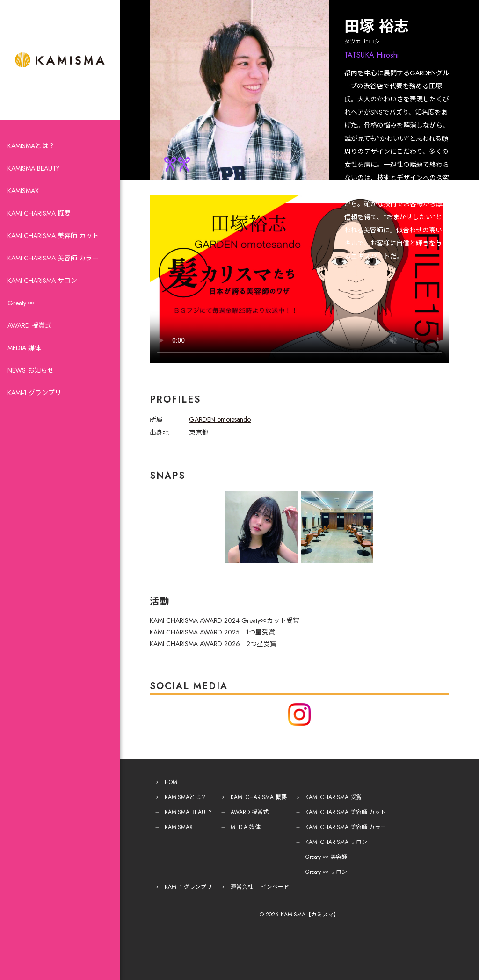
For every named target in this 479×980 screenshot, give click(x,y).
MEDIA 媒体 (24, 348)
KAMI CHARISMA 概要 (39, 213)
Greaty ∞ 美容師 (326, 857)
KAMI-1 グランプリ (34, 393)
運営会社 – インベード (260, 887)
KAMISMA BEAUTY (33, 168)
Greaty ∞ (21, 303)
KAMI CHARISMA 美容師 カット (53, 236)
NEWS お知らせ (31, 370)
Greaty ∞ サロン (326, 872)
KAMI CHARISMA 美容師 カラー (53, 258)
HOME (173, 782)
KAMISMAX (23, 191)
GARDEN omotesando (220, 419)
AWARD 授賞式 (29, 325)
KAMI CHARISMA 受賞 (334, 797)
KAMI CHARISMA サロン (42, 281)
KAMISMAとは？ (31, 146)
